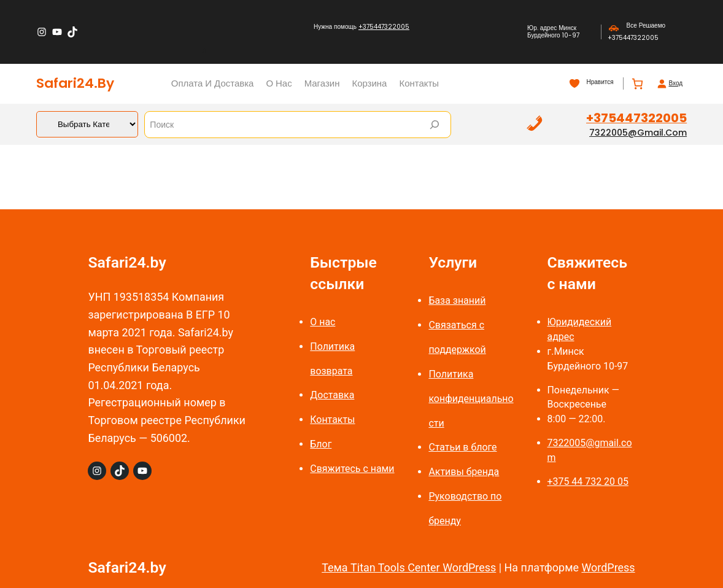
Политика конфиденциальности (471, 399)
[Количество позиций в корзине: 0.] (637, 84)
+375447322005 (384, 27)
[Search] (435, 125)
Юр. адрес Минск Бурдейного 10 (552, 32)
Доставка (332, 395)
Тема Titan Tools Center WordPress (409, 567)
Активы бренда (464, 472)
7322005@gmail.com (638, 133)
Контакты (332, 420)
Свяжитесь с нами (352, 469)
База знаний (457, 300)
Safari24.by (75, 83)
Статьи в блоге (462, 447)
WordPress (608, 567)
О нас (323, 322)
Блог (321, 444)
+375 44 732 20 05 (588, 482)
